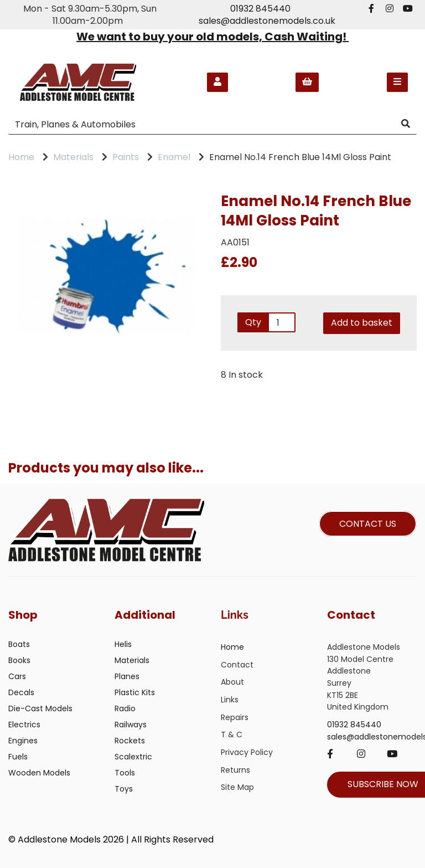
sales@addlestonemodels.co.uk (267, 21)
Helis (123, 644)
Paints (126, 157)
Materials (73, 157)
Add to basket (362, 323)
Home (21, 157)
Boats (19, 644)
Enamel (174, 157)
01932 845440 (260, 9)
